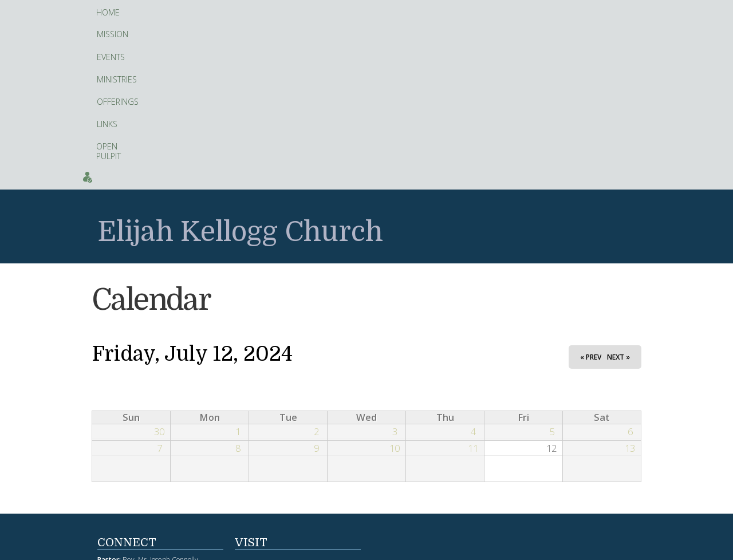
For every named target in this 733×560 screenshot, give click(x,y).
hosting (374, 548)
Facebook (271, 503)
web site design (336, 548)
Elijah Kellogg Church (240, 68)
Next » (618, 193)
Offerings (281, 13)
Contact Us (637, 12)
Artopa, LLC (402, 548)
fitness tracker (321, 435)
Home (108, 12)
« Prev (591, 193)
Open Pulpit (366, 12)
